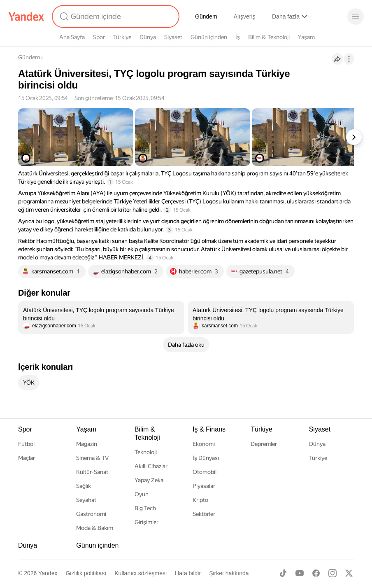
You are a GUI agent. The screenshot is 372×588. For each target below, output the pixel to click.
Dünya (148, 37)
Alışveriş (245, 16)
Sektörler (204, 514)
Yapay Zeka (149, 480)
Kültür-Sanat (92, 472)
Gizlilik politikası (86, 573)
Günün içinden (209, 37)
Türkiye (122, 37)
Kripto (200, 500)
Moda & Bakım (95, 528)
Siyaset (173, 37)
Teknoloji (146, 452)
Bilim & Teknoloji (269, 37)
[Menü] (356, 16)
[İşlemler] (349, 59)
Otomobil (205, 472)
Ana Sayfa (72, 37)
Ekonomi (204, 444)
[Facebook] (316, 573)
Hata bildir (188, 573)
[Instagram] (332, 573)
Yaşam (306, 37)
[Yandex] (26, 16)
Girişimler (146, 522)
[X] (349, 573)
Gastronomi (91, 514)
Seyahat (86, 500)
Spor (99, 37)
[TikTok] (283, 573)
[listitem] (101, 317)
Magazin (87, 444)
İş (238, 37)
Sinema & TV (92, 458)
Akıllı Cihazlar (151, 466)
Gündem (206, 16)
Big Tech (145, 508)
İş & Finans (209, 429)
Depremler (264, 444)
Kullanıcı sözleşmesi (141, 573)
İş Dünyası (206, 458)
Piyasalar (204, 486)
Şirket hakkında (229, 573)
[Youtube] (300, 573)
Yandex (48, 573)
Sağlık (84, 486)
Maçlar (27, 458)
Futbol (26, 444)
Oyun (142, 494)
